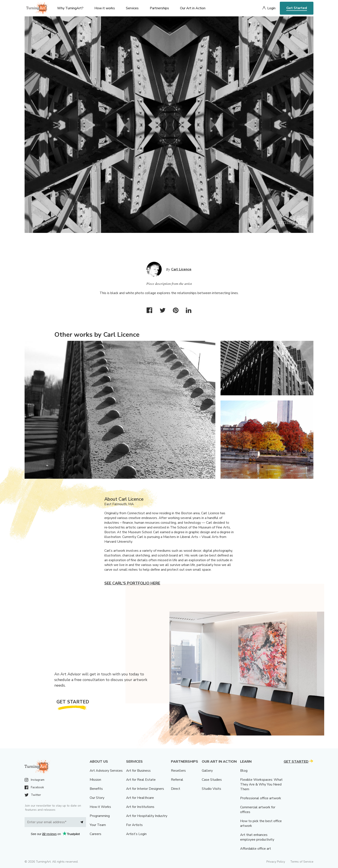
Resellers (178, 771)
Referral (177, 780)
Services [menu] (132, 8)
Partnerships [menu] (159, 8)
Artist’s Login (136, 834)
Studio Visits (211, 789)
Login (271, 8)
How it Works (100, 807)
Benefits (96, 789)
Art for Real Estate (141, 780)
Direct (176, 789)
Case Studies (212, 780)
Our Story (97, 798)
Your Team (98, 825)
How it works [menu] (105, 8)
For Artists (134, 825)
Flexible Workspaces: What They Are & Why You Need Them (261, 784)
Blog (244, 771)
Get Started (297, 8)
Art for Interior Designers (145, 789)
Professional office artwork (261, 798)
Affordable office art (256, 849)
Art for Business (138, 771)
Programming (100, 816)
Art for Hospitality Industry (147, 816)
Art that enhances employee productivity (257, 837)
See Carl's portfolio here (132, 583)
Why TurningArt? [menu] (70, 8)
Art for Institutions (140, 807)
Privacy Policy (276, 862)
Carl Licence (181, 269)
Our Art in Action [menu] (193, 8)
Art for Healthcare (140, 798)
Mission (95, 780)
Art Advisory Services (106, 771)
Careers (95, 834)
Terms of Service (302, 862)
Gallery (207, 771)
